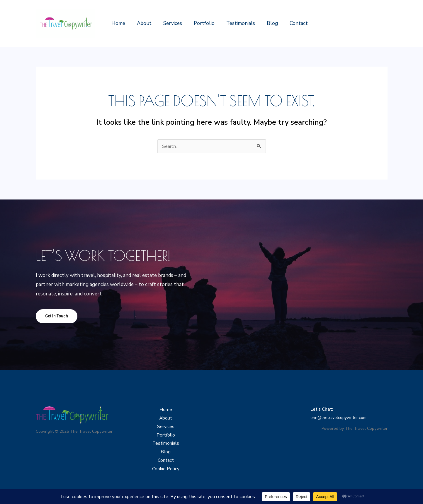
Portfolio (198, 23)
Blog (263, 23)
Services (168, 23)
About (142, 23)
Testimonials (233, 23)
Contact (287, 23)
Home (117, 23)
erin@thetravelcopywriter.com (341, 418)
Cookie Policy (166, 476)
